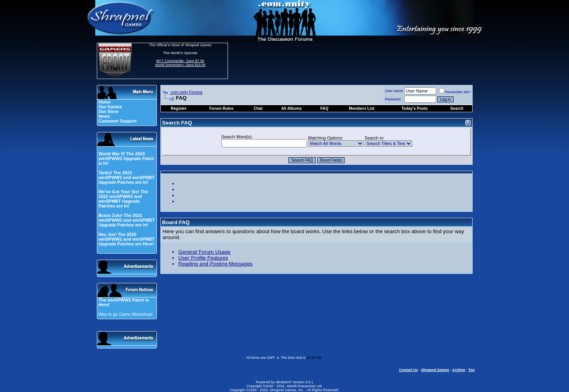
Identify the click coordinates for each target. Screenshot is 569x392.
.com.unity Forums (186, 92)
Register (179, 108)
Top (471, 370)
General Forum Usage (204, 252)
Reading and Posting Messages (215, 264)
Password (393, 99)
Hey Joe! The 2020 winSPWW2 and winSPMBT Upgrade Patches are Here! (126, 239)
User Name (394, 91)
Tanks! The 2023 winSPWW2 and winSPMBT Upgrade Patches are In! (126, 177)
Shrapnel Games (435, 370)
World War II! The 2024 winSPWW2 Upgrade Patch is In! (126, 158)
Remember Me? (455, 92)
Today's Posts (415, 108)
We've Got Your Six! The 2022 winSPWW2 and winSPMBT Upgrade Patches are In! (123, 199)
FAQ (325, 108)
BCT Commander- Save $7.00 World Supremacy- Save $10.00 (180, 63)
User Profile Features (203, 258)
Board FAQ (176, 222)
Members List (362, 108)
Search (457, 108)
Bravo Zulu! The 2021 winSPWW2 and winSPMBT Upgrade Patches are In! (126, 220)
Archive (459, 370)
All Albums (292, 108)
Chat (258, 108)
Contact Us (409, 370)
